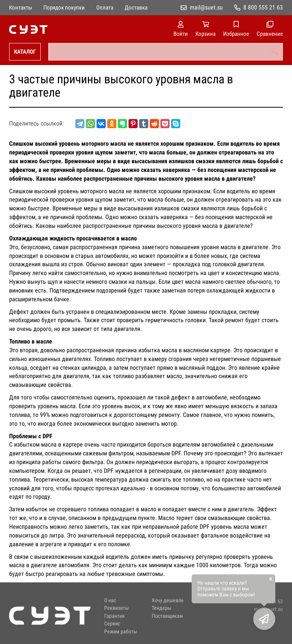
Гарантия (114, 616)
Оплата (105, 8)
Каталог (25, 52)
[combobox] (166, 52)
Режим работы (121, 632)
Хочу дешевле (168, 600)
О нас (110, 600)
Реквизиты (117, 608)
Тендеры (162, 608)
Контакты (21, 8)
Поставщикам (167, 616)
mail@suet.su (206, 7)
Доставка (136, 8)
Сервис (112, 624)
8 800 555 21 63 (263, 7)
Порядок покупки (64, 8)
